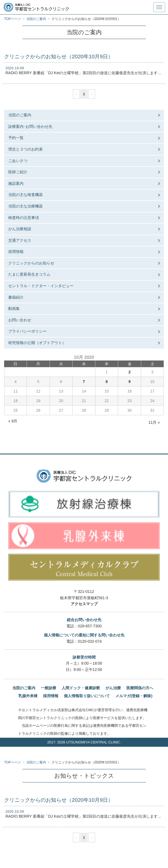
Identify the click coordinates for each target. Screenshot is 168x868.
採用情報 (16, 252)
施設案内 (16, 183)
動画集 (14, 308)
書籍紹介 (16, 297)
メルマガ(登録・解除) (134, 696)
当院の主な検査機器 (25, 195)
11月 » (154, 422)
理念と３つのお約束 (25, 149)
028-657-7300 (90, 626)
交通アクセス (20, 240)
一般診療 (49, 688)
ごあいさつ (18, 161)
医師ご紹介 (18, 172)
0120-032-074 (90, 641)
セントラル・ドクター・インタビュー (41, 286)
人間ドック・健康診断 (81, 688)
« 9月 (13, 421)
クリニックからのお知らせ (31, 263)
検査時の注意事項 (24, 218)
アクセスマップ (84, 604)
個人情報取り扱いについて (87, 696)
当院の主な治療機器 (25, 206)
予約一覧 (16, 138)
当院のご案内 (20, 115)
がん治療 (113, 688)
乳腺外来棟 (28, 696)
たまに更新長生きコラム (29, 274)
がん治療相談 (20, 229)
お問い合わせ (20, 320)
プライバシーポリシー (27, 331)
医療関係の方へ (140, 688)
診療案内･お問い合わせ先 (30, 126)
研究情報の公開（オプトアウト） (37, 343)
